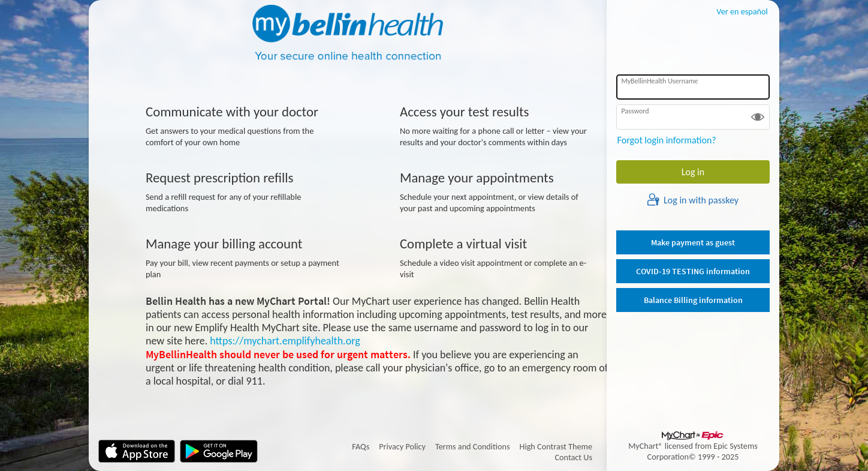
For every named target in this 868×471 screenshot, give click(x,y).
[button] (758, 117)
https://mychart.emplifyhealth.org (285, 341)
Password (635, 111)
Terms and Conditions (473, 446)
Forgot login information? (667, 140)
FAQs (361, 446)
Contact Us (574, 457)
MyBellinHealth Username (659, 81)
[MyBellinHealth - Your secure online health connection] (348, 34)
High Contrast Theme (556, 446)
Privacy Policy (402, 446)
